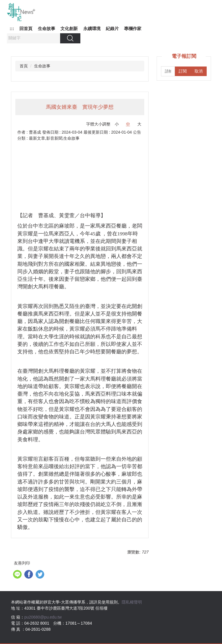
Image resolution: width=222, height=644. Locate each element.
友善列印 (22, 563)
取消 (199, 71)
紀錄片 (112, 28)
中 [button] (128, 124)
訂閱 (183, 71)
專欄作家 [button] (133, 28)
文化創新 (69, 28)
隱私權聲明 (132, 602)
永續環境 (92, 28)
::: (12, 28)
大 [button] (139, 124)
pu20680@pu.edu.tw (43, 617)
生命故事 (47, 28)
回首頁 (26, 28)
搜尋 (70, 38)
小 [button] (117, 124)
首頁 (24, 66)
